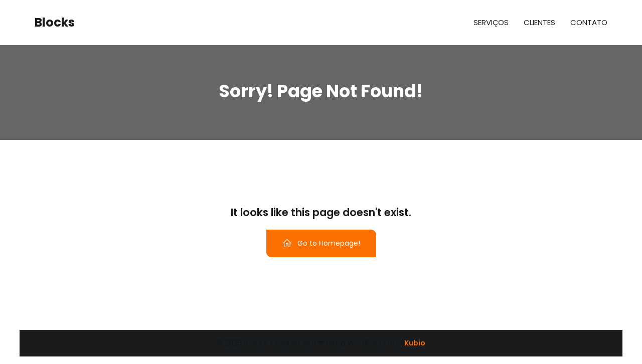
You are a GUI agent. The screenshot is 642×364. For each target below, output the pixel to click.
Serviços (491, 22)
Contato (589, 22)
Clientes (539, 22)
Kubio (415, 343)
